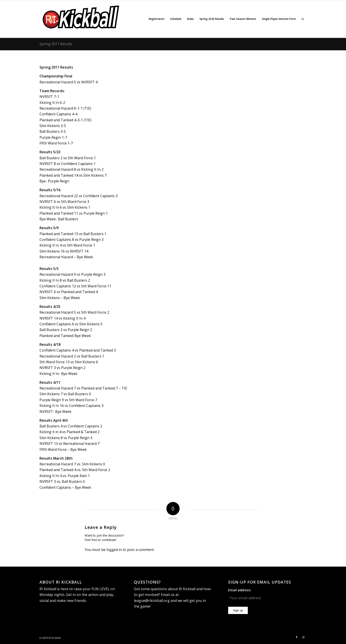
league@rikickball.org (152, 601)
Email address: (240, 590)
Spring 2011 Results (56, 44)
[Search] (303, 19)
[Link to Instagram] (303, 637)
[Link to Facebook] (297, 637)
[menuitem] (157, 19)
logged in (114, 550)
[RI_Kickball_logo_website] (81, 19)
